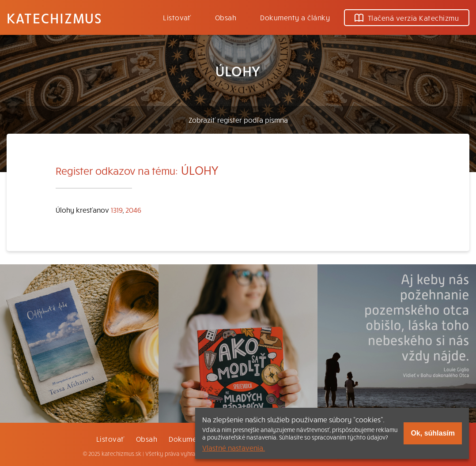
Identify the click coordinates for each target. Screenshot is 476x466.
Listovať (177, 17)
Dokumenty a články (295, 17)
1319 (117, 210)
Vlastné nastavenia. (234, 447)
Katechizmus (54, 18)
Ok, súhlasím (433, 433)
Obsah (226, 17)
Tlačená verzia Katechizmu (407, 18)
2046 (133, 210)
